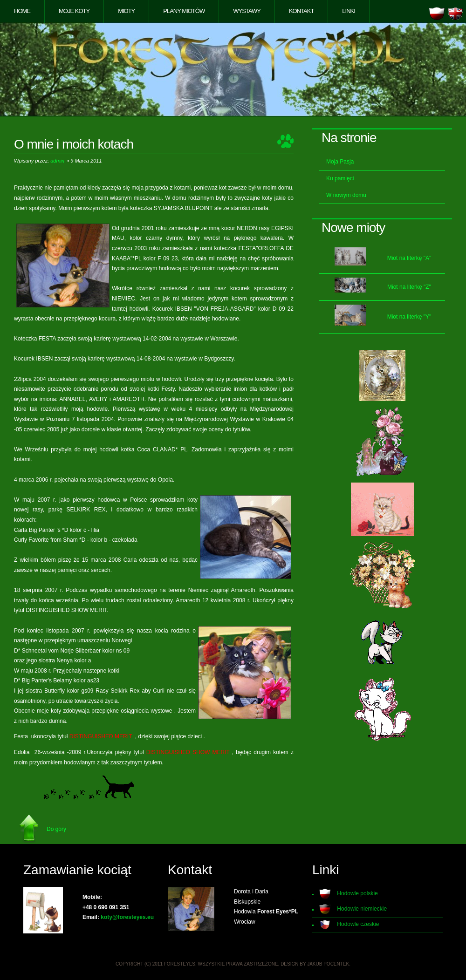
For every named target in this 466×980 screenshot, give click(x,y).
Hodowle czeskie (358, 924)
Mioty (126, 11)
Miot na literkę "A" (409, 258)
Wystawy (247, 11)
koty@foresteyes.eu (127, 917)
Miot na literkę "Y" (409, 317)
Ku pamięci (340, 178)
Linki (349, 11)
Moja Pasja (340, 162)
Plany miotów (184, 11)
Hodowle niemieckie (362, 909)
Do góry (56, 829)
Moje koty (74, 11)
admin (57, 161)
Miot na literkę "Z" (409, 287)
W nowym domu (346, 195)
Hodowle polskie (357, 893)
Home (22, 11)
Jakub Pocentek (328, 964)
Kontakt (301, 11)
